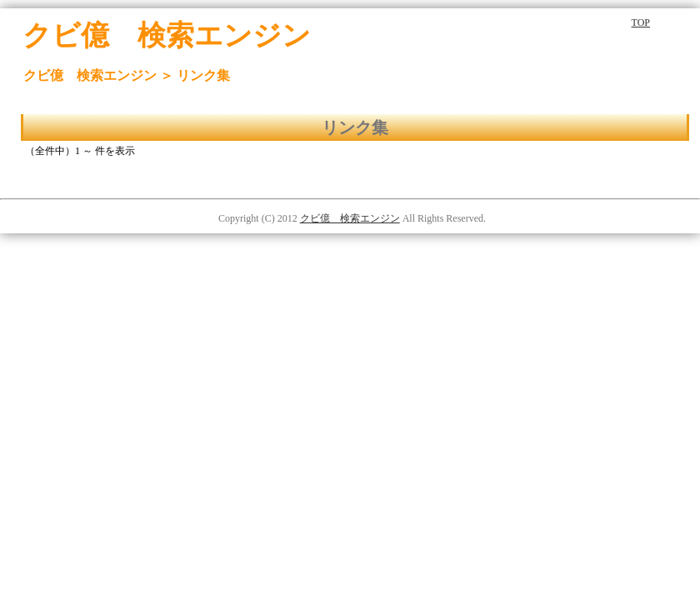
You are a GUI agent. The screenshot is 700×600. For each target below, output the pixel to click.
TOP (641, 22)
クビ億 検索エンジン (350, 218)
